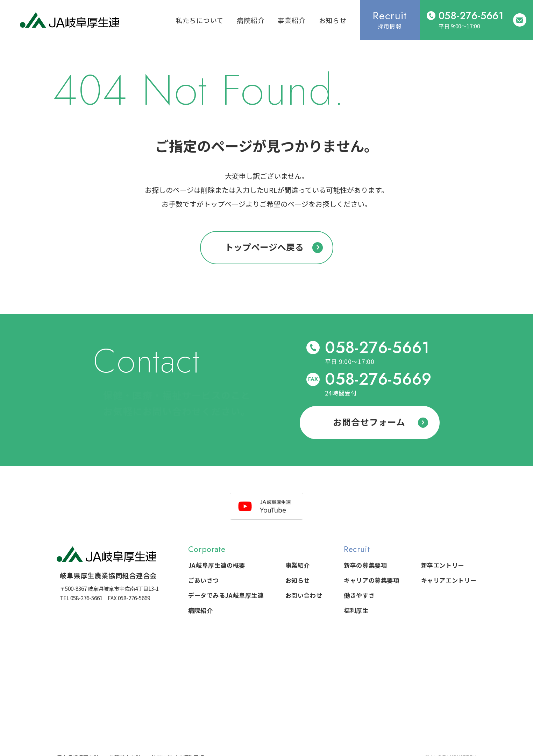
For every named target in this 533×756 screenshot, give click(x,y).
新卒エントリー (443, 565)
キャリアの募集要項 (372, 580)
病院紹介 (251, 20)
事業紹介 (292, 20)
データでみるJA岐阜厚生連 (226, 595)
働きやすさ (359, 595)
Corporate (207, 549)
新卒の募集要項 (365, 565)
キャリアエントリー (449, 580)
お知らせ (333, 20)
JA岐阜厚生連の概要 (217, 565)
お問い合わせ (304, 595)
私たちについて (200, 20)
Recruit (357, 549)
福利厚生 (356, 610)
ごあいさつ (204, 580)
